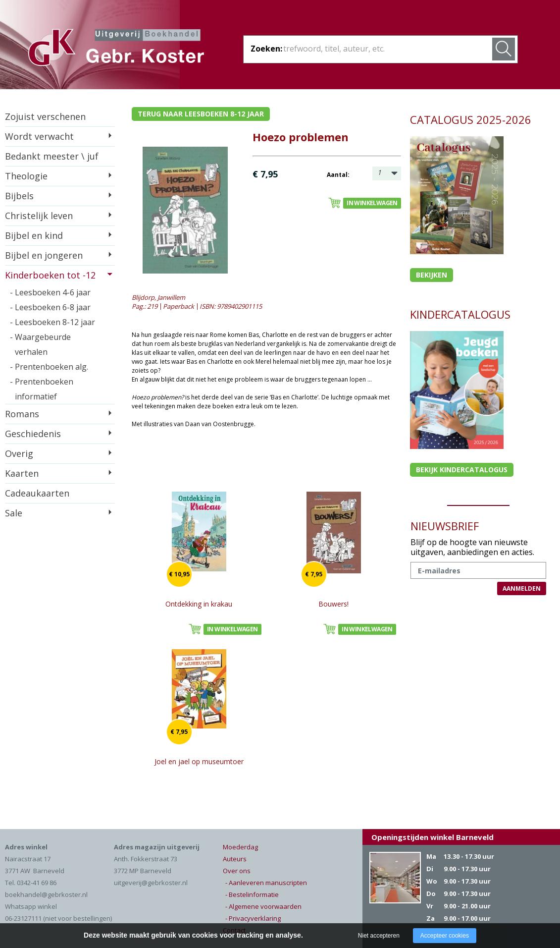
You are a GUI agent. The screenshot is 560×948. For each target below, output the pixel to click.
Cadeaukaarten (37, 493)
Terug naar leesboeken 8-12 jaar (201, 114)
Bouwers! (333, 604)
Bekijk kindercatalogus (462, 470)
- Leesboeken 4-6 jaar (50, 292)
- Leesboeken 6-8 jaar (50, 307)
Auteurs (235, 859)
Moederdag (240, 847)
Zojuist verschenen (45, 116)
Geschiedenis (33, 434)
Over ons (237, 871)
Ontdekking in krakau (199, 604)
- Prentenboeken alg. (49, 367)
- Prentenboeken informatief (42, 389)
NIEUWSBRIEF (445, 526)
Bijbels (19, 196)
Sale (14, 513)
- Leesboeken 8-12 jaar (52, 322)
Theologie (26, 176)
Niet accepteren (379, 936)
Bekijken (432, 275)
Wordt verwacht (39, 136)
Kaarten (22, 473)
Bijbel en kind (34, 235)
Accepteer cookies (445, 936)
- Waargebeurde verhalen (40, 344)
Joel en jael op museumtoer (199, 761)
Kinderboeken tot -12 (50, 275)
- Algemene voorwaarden (263, 906)
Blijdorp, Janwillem (158, 297)
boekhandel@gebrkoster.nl (46, 894)
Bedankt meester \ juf (52, 156)
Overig (19, 453)
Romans (22, 414)
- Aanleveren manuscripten (266, 883)
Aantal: (338, 175)
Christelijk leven (39, 216)
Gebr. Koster (116, 49)
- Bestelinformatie (252, 894)
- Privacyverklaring (253, 918)
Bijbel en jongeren (44, 255)
